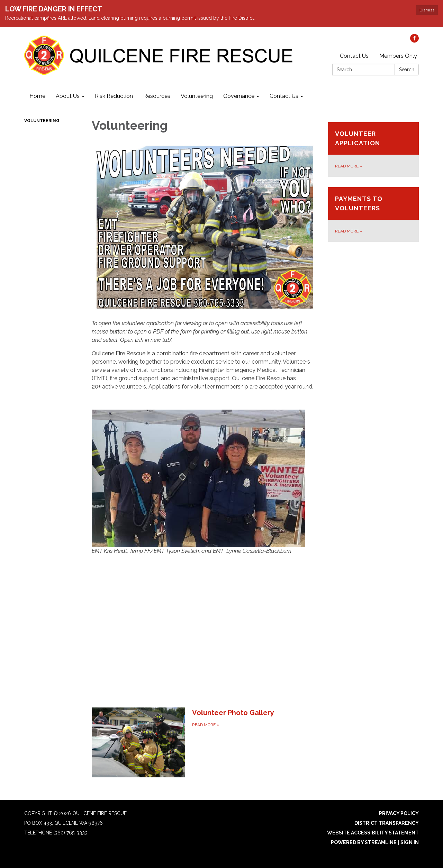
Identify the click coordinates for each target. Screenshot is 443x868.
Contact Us (354, 56)
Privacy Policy (399, 813)
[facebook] (414, 41)
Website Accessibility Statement (373, 833)
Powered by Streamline (364, 842)
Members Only (398, 56)
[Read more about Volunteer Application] (374, 149)
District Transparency (387, 823)
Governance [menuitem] (239, 96)
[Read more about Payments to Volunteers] (374, 214)
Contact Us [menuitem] (284, 96)
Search (407, 70)
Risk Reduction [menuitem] (114, 96)
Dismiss (427, 10)
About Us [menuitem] (68, 96)
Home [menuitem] (37, 96)
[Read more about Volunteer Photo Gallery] (205, 742)
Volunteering (42, 121)
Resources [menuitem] (157, 96)
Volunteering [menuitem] (197, 96)
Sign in (410, 842)
